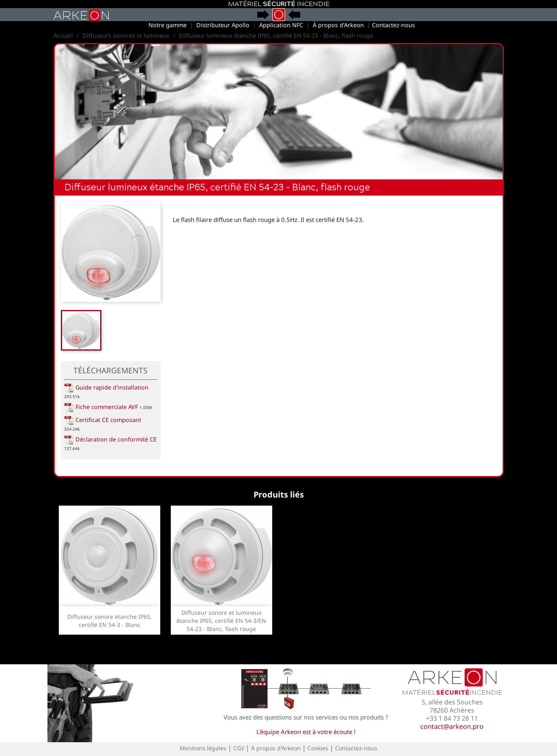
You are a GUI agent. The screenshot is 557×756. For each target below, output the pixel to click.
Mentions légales (203, 748)
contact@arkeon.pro (452, 726)
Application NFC (281, 25)
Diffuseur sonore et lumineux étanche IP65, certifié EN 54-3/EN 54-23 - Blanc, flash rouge (221, 621)
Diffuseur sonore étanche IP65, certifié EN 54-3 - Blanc (110, 621)
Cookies (318, 748)
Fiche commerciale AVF (101, 407)
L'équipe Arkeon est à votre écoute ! (306, 732)
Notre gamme (168, 25)
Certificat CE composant (103, 420)
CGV (239, 748)
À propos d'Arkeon (338, 25)
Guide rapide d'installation (106, 387)
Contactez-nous (394, 25)
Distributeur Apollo (223, 25)
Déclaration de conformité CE (110, 439)
